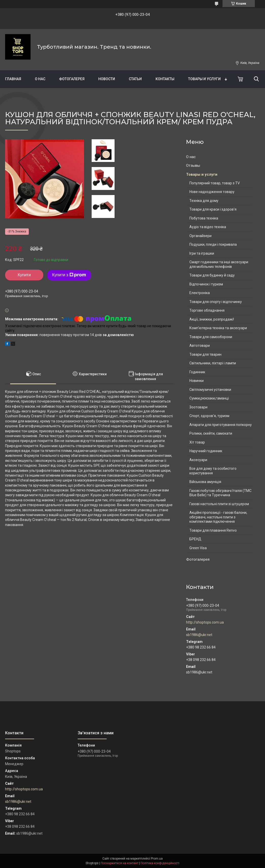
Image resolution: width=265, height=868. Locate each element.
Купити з (69, 275)
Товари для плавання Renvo (213, 530)
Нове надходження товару (212, 192)
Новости (107, 79)
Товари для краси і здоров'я (213, 209)
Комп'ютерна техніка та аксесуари (218, 328)
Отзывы (193, 166)
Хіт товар (197, 442)
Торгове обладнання (207, 310)
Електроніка (200, 293)
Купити (24, 275)
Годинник (197, 372)
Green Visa (198, 548)
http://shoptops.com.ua (205, 622)
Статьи (135, 79)
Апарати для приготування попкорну (221, 425)
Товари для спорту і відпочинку (216, 302)
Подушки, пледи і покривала (213, 244)
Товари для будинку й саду (212, 275)
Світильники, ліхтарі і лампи (213, 363)
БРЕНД (195, 539)
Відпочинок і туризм (206, 284)
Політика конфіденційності (160, 863)
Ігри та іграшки (202, 253)
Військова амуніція (205, 482)
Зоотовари (198, 407)
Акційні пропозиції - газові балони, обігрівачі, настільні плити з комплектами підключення (218, 517)
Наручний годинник (206, 451)
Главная (13, 79)
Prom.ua (157, 859)
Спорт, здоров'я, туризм (209, 416)
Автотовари (200, 346)
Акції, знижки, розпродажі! (212, 319)
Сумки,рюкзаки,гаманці (209, 398)
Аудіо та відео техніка (208, 227)
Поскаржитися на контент (120, 863)
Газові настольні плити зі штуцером (219, 504)
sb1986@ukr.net (199, 635)
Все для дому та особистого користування (213, 471)
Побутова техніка (204, 218)
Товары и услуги (204, 79)
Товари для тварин (205, 354)
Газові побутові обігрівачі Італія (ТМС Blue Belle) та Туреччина (220, 493)
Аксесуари (198, 460)
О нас (40, 79)
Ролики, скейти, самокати (211, 433)
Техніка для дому (204, 201)
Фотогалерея (72, 79)
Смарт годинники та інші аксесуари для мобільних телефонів (219, 264)
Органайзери (200, 236)
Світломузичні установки (210, 390)
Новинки (197, 381)
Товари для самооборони (211, 337)
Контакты (165, 79)
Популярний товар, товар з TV (215, 183)
